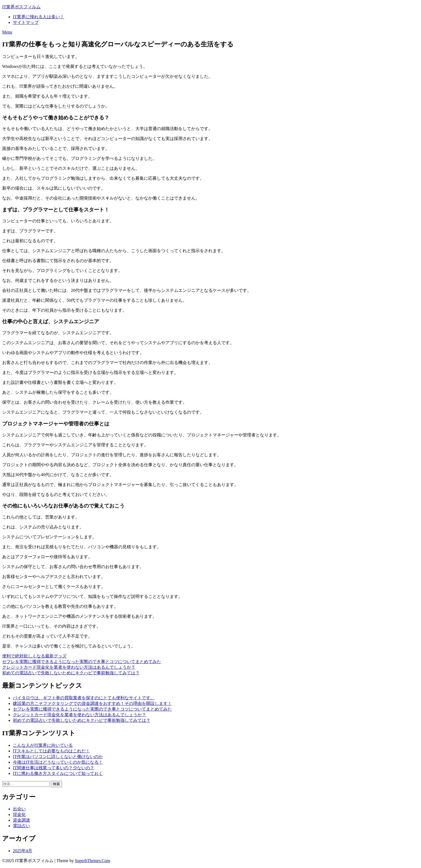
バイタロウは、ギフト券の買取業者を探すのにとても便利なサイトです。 (84, 698)
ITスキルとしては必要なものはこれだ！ (51, 751)
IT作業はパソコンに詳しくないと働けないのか (58, 757)
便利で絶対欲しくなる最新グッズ (34, 656)
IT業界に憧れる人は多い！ (39, 17)
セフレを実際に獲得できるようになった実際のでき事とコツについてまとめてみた (82, 662)
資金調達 (21, 820)
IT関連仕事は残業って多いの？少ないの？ (54, 768)
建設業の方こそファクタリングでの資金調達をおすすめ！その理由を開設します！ (92, 703)
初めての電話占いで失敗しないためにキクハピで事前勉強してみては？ (71, 673)
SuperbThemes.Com (92, 861)
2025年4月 (23, 851)
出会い (19, 809)
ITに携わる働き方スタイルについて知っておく (58, 773)
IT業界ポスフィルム (21, 7)
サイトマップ (26, 22)
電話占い (21, 826)
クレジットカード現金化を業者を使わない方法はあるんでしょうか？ (69, 667)
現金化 (19, 814)
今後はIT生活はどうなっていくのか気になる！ (58, 762)
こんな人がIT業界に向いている (43, 745)
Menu (7, 32)
